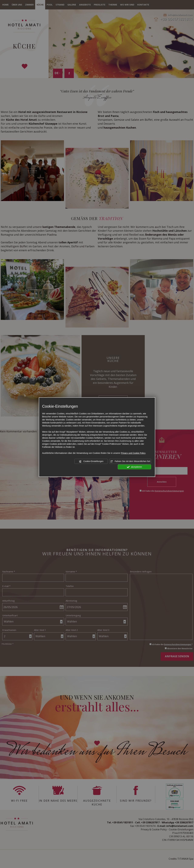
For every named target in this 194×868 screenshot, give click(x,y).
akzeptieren (134, 467)
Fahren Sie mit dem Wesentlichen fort (130, 461)
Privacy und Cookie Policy (133, 453)
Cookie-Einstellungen (91, 461)
